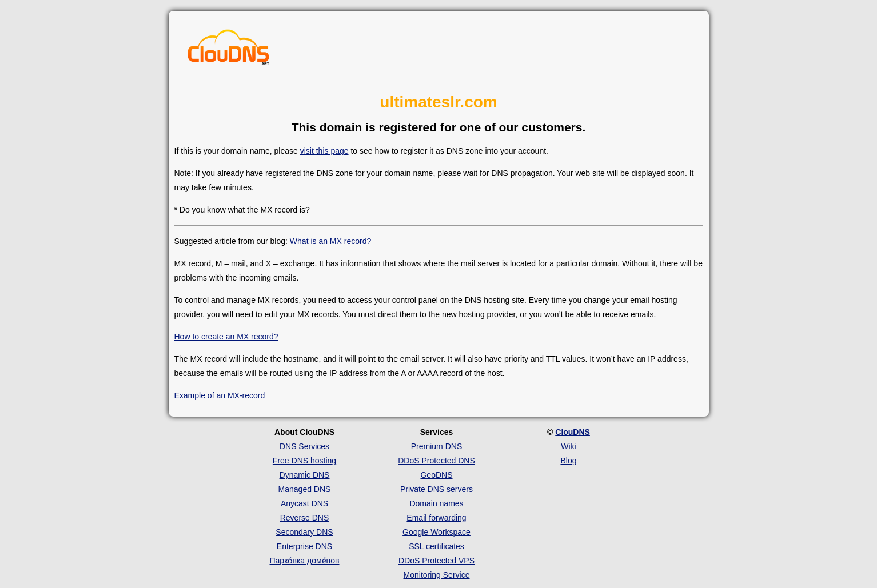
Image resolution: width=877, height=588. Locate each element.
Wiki (568, 446)
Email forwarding (436, 518)
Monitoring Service (437, 575)
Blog (568, 461)
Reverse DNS (305, 518)
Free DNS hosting (304, 461)
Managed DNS (305, 489)
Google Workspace (436, 532)
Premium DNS (436, 446)
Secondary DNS (304, 532)
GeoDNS (436, 475)
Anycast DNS (304, 503)
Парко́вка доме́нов (305, 561)
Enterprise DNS (304, 546)
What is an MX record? (330, 241)
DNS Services (304, 446)
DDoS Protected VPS (436, 561)
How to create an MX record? (226, 337)
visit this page (324, 151)
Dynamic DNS (305, 475)
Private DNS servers (436, 489)
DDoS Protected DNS (436, 461)
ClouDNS (573, 432)
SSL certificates (436, 546)
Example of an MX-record (220, 395)
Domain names (436, 503)
